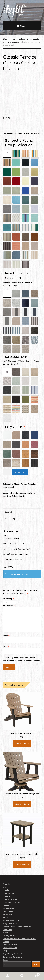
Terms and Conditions (12, 946)
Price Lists (7, 919)
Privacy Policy (9, 925)
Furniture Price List (11, 892)
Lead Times (8, 901)
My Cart (6, 907)
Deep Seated (14, 42)
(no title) (7, 873)
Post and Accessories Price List (17, 916)
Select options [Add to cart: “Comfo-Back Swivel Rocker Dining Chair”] (22, 793)
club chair (13, 482)
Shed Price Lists (10, 937)
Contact (6, 885)
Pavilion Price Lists (11, 910)
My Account (8, 904)
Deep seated (24, 482)
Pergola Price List (11, 913)
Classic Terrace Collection (25, 473)
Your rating (8, 588)
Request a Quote (10, 934)
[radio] (7, 143)
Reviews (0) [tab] (10, 508)
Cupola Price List (10, 888)
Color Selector (9, 882)
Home (8, 39)
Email (6, 636)
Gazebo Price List (11, 898)
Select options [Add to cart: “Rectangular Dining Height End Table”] (22, 854)
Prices (6, 922)
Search (6, 949)
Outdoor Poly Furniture (21, 39)
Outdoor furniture (20, 485)
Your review (9, 595)
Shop (5, 940)
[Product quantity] (7, 461)
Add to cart (20, 462)
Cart (35, 974)
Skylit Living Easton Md (13, 943)
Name (6, 625)
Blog (5, 876)
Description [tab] (10, 501)
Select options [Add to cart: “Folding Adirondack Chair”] (22, 733)
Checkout (7, 879)
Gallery (6, 895)
